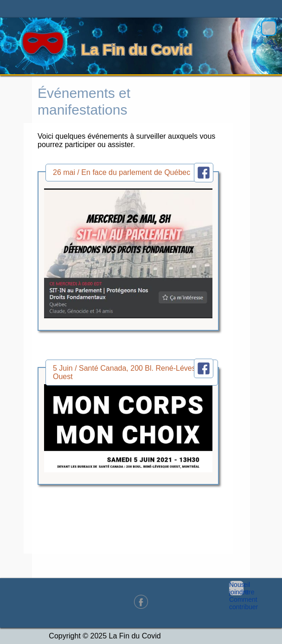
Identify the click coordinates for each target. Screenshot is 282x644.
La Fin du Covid (137, 50)
